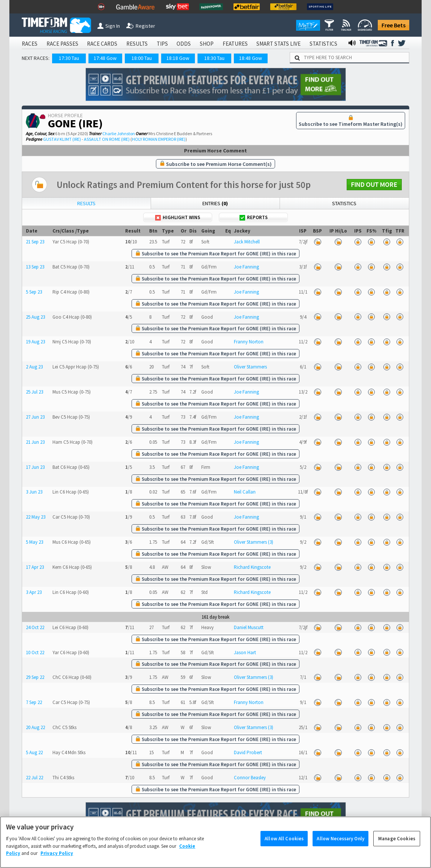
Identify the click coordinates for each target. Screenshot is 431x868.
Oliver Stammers (250, 367)
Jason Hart (245, 652)
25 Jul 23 (34, 392)
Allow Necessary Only (340, 849)
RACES (30, 44)
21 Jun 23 (35, 442)
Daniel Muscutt (249, 627)
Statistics (344, 203)
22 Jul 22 (34, 778)
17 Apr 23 (35, 567)
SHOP (207, 44)
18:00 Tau (142, 58)
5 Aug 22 (34, 752)
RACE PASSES (62, 44)
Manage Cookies (397, 849)
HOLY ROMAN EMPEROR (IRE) (159, 139)
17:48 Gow (105, 58)
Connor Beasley (250, 778)
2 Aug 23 (34, 367)
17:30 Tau (69, 58)
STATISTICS (323, 44)
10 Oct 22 (35, 652)
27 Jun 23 (35, 417)
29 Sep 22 (35, 677)
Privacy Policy (57, 864)
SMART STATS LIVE (278, 44)
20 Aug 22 (35, 727)
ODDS (184, 44)
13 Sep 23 (35, 267)
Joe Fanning (246, 267)
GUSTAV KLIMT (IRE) (62, 139)
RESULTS (137, 44)
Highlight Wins (178, 217)
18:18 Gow (178, 58)
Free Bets (394, 25)
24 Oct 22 (35, 627)
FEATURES (235, 44)
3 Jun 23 (34, 492)
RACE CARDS (102, 44)
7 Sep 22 (34, 702)
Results (86, 203)
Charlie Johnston (119, 133)
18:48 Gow (251, 58)
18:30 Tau (214, 58)
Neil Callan (245, 492)
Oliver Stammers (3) (254, 542)
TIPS (162, 44)
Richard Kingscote (252, 567)
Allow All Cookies (284, 849)
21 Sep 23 (35, 242)
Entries (215, 203)
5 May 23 (34, 542)
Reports (254, 217)
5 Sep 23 (34, 292)
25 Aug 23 (35, 317)
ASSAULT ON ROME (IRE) (107, 139)
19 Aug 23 (35, 342)
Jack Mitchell (247, 242)
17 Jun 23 (35, 467)
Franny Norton (249, 342)
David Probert (248, 752)
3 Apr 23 (34, 592)
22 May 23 (36, 517)
